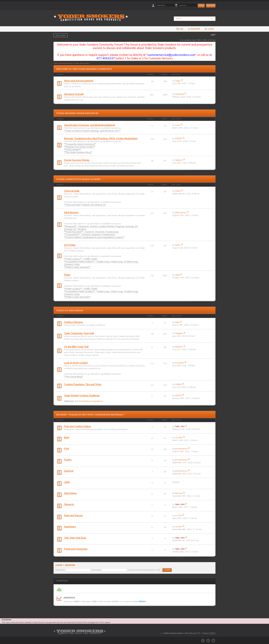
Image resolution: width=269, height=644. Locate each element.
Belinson (179, 493)
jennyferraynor (181, 449)
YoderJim (179, 160)
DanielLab (179, 94)
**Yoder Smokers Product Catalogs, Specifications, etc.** (92, 131)
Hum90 (179, 527)
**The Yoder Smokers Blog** (78, 152)
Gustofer (179, 438)
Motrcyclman (181, 212)
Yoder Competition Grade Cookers (78, 179)
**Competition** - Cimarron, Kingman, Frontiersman (90, 235)
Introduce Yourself (74, 94)
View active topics (82, 63)
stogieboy (179, 333)
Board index (61, 35)
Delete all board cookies (173, 633)
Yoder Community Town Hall (79, 333)
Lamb (67, 482)
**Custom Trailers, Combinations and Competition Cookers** (94, 237)
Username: (60, 570)
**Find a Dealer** (72, 150)
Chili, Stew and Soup (75, 538)
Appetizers (70, 527)
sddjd (177, 275)
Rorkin (178, 245)
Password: (96, 570)
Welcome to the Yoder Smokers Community (84, 69)
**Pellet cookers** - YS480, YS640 (81, 259)
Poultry (68, 460)
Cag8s (178, 81)
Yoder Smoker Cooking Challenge (82, 396)
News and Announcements (79, 81)
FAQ (180, 29)
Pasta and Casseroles (76, 549)
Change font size (213, 35)
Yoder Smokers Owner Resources (77, 113)
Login (209, 29)
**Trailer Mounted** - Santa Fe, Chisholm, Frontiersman (91, 232)
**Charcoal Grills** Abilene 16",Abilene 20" (85, 205)
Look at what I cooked (76, 363)
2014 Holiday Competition (90, 401)
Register (211, 6)
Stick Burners (71, 212)
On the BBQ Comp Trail (76, 347)
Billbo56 (179, 138)
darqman (179, 347)
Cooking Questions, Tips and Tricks (83, 384)
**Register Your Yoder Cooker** (79, 147)
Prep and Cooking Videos (77, 426)
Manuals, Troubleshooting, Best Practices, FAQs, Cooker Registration (101, 138)
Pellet (67, 275)
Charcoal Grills (72, 191)
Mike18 (178, 396)
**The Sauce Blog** (74, 377)
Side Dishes (70, 493)
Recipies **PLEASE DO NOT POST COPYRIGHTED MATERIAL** (90, 415)
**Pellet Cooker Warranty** (77, 267)
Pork (66, 449)
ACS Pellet (70, 245)
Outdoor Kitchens (73, 322)
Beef (67, 438)
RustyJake (179, 363)
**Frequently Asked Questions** (80, 144)
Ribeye (178, 191)
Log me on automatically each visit (145, 570)
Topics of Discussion (70, 311)
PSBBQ (178, 384)
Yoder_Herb (180, 426)
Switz (178, 125)
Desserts (69, 504)
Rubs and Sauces (73, 515)
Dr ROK (178, 515)
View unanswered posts (63, 63)
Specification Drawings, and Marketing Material (89, 125)
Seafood (69, 471)
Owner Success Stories (77, 160)
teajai (177, 322)
